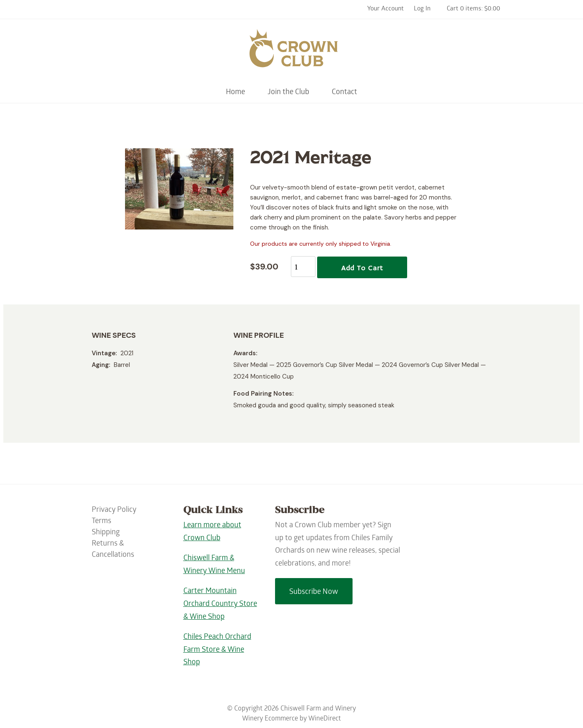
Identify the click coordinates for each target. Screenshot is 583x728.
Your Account (385, 9)
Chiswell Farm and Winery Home (292, 52)
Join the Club (288, 93)
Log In (422, 9)
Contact (344, 93)
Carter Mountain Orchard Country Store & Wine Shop (220, 604)
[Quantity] (303, 267)
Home (235, 93)
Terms (101, 522)
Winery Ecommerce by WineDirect (291, 719)
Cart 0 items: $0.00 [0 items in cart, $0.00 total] (473, 9)
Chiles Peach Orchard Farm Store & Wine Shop (217, 650)
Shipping (106, 533)
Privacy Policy (114, 510)
